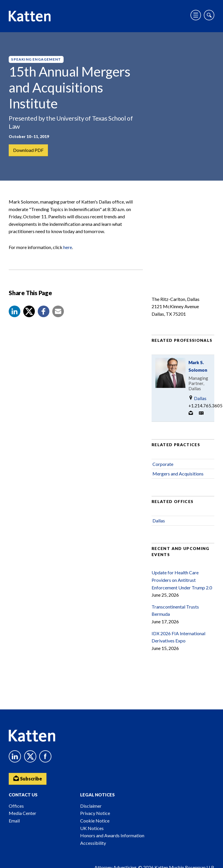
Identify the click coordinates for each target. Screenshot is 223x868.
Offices (16, 806)
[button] (15, 311)
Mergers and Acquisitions (178, 474)
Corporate (163, 464)
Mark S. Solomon (198, 366)
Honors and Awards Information (112, 835)
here (68, 247)
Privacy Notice (95, 813)
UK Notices (92, 828)
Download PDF (28, 150)
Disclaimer (91, 806)
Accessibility (93, 843)
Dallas (197, 398)
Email (14, 821)
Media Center (23, 813)
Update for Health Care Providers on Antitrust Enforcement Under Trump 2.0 (182, 580)
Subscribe (28, 778)
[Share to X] (29, 311)
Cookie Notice (95, 821)
